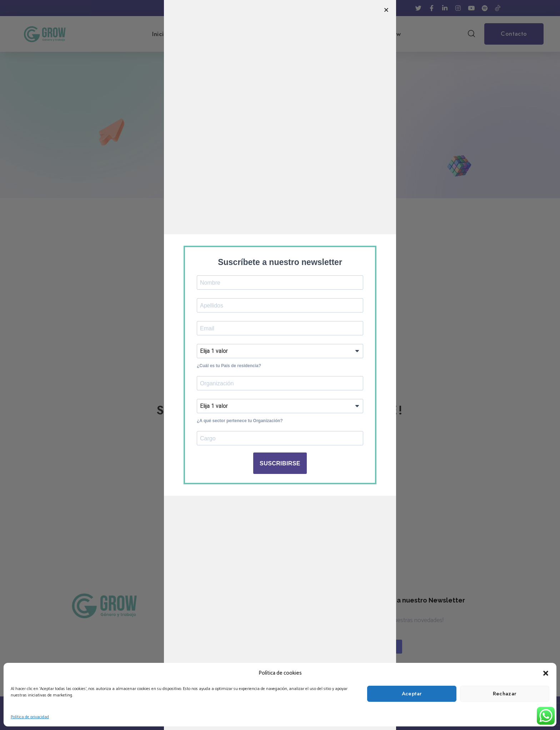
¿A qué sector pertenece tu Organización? (240, 421)
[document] (280, 365)
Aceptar (412, 694)
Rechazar (505, 694)
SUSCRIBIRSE (280, 463)
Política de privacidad (30, 717)
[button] (546, 673)
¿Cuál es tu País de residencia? (229, 366)
